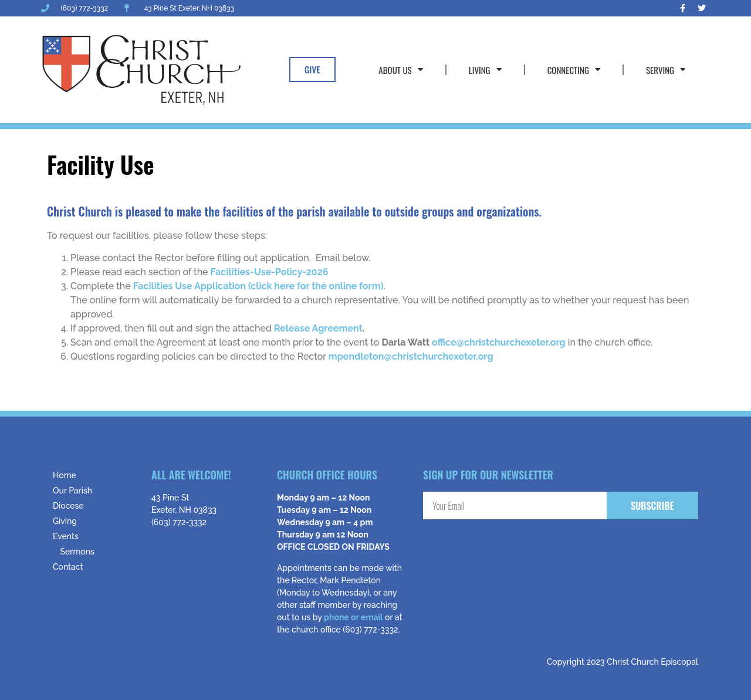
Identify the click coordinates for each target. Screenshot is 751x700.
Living (485, 70)
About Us (400, 70)
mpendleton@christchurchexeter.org (411, 356)
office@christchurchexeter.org (499, 342)
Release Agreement (318, 328)
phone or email (353, 617)
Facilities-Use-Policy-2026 (270, 272)
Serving (666, 70)
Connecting (574, 70)
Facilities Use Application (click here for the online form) (258, 286)
